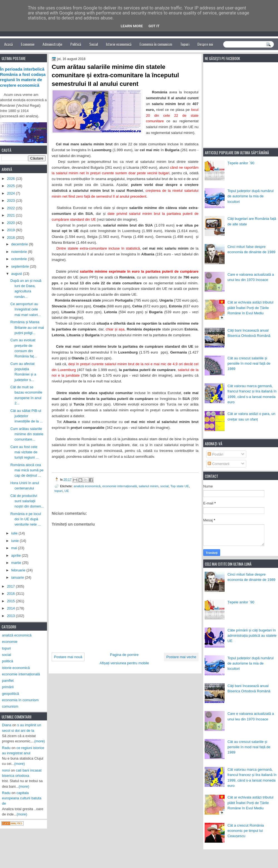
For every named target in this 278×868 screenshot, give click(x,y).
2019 (11, 230)
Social (94, 44)
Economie (28, 44)
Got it (154, 26)
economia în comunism (20, 700)
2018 (11, 237)
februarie (19, 570)
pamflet (8, 681)
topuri (59, 491)
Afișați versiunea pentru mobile (124, 663)
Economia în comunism (156, 44)
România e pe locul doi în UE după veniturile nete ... (26, 519)
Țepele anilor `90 (241, 163)
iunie (15, 541)
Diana (7, 725)
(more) (40, 741)
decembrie (20, 244)
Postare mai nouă (68, 657)
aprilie (16, 555)
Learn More (132, 26)
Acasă (8, 44)
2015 (11, 601)
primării (8, 687)
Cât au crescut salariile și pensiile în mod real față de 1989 (249, 364)
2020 (11, 223)
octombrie (19, 259)
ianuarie (18, 577)
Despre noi (205, 44)
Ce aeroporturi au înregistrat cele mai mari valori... (25, 309)
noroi (6, 770)
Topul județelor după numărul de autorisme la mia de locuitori (250, 196)
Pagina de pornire (124, 655)
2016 (11, 594)
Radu (6, 748)
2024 (11, 193)
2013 (11, 616)
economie (10, 642)
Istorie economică (119, 44)
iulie (15, 533)
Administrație (52, 44)
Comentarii (219, 464)
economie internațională (120, 486)
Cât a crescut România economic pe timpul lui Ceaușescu (246, 831)
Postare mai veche (181, 657)
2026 (11, 179)
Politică (76, 44)
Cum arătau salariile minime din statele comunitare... (27, 434)
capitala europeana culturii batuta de (22, 798)
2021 (11, 215)
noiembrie (19, 252)
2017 (11, 586)
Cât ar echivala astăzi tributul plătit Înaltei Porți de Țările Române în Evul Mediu (250, 308)
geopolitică (10, 694)
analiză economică (87, 486)
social (165, 486)
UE (67, 491)
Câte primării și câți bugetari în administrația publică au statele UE (252, 636)
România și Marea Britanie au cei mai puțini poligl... (27, 327)
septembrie (20, 266)
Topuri (185, 44)
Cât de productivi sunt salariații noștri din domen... (27, 501)
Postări (215, 454)
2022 (11, 208)
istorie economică (16, 668)
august (17, 274)
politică (8, 661)
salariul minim (149, 486)
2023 (11, 201)
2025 (11, 186)
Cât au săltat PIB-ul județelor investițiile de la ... (27, 416)
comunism (10, 706)
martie (17, 563)
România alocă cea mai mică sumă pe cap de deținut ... (27, 470)
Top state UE (180, 486)
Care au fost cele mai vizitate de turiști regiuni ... (24, 452)
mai (14, 548)
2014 (11, 608)
